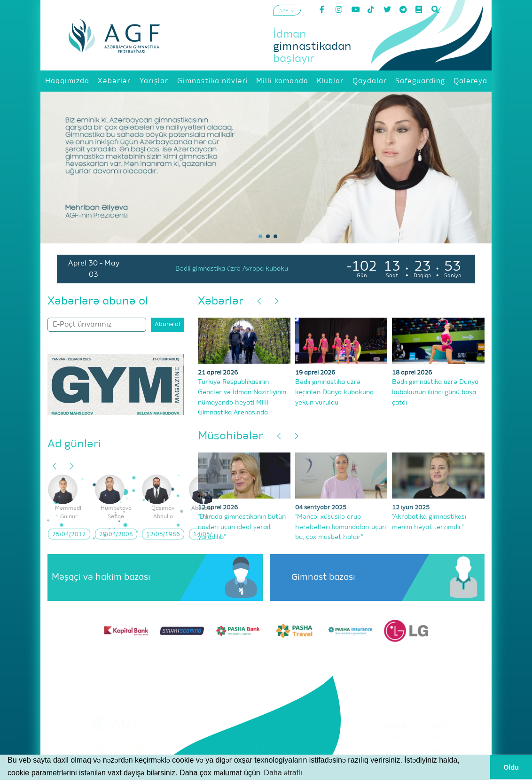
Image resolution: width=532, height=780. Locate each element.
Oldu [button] (511, 767)
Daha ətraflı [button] (283, 773)
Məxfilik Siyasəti (416, 750)
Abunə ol (167, 324)
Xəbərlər (221, 301)
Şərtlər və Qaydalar (416, 738)
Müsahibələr (231, 436)
